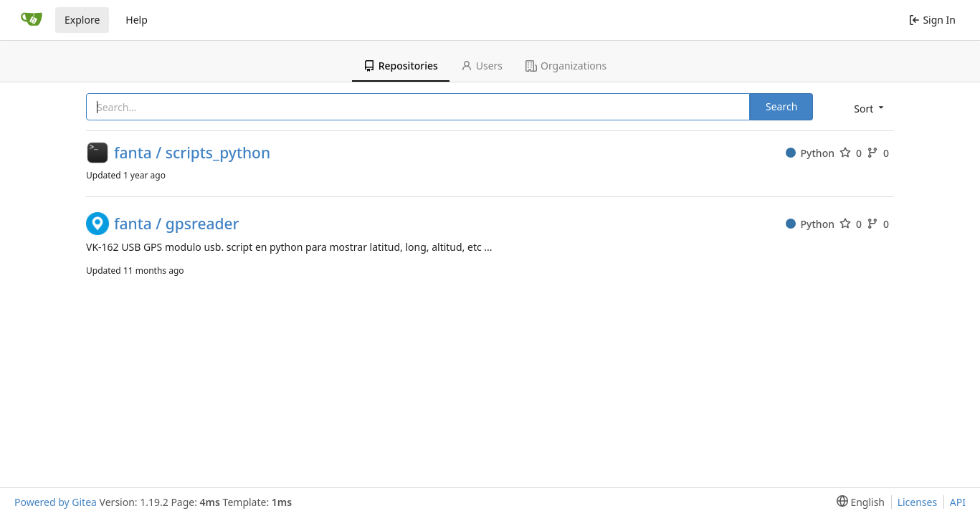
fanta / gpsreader (176, 224)
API (958, 502)
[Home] (32, 20)
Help (137, 20)
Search (781, 106)
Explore (82, 20)
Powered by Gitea (56, 502)
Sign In (932, 20)
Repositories (401, 66)
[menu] (867, 108)
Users (482, 66)
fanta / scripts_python (192, 153)
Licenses (918, 502)
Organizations (566, 66)
